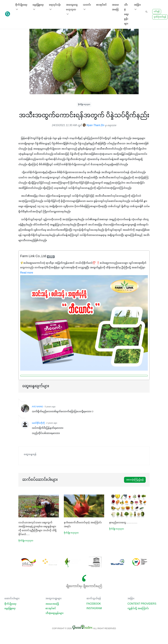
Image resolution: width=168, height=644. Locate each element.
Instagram (94, 609)
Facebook (94, 604)
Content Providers (142, 604)
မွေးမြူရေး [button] (38, 7)
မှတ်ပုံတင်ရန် (160, 17)
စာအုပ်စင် (101, 5)
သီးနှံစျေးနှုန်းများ (126, 14)
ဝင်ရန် (157, 12)
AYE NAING (37, 407)
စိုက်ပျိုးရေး (10, 604)
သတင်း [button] (87, 7)
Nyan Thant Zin (93, 125)
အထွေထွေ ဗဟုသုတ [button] (72, 10)
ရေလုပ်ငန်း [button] (55, 7)
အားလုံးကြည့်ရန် (135, 480)
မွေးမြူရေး (10, 609)
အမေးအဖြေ (115, 7)
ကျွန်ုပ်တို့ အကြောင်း (138, 609)
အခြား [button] (137, 7)
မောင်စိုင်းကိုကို (38, 423)
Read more (27, 273)
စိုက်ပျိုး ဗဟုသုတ (84, 104)
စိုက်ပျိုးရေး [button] (21, 7)
